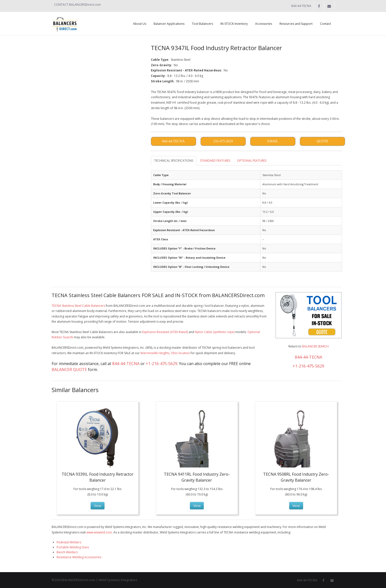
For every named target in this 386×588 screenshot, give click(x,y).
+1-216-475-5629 (161, 364)
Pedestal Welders (69, 542)
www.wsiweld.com (99, 532)
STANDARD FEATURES (215, 161)
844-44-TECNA (126, 364)
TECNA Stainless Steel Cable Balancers (78, 306)
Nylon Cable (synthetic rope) (215, 332)
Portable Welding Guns (73, 547)
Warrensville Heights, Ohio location (165, 353)
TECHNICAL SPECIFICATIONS (174, 161)
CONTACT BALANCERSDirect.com (77, 5)
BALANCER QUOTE (69, 370)
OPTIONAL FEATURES (252, 161)
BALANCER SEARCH (315, 346)
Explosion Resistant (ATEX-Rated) (165, 332)
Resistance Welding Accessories (79, 557)
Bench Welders (67, 552)
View (98, 506)
